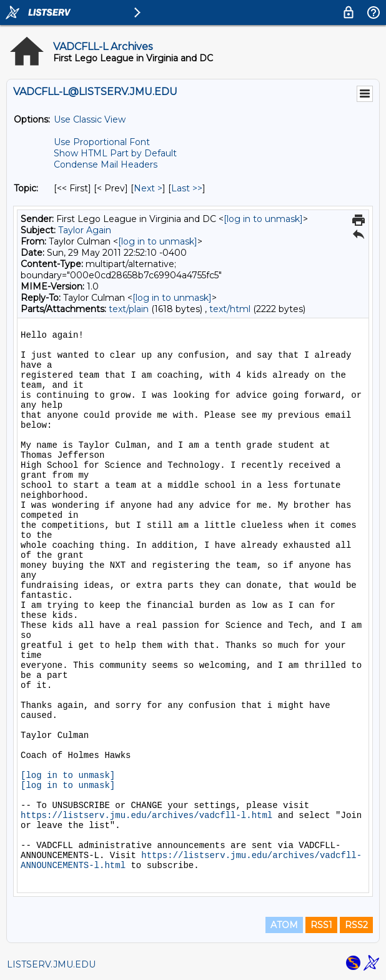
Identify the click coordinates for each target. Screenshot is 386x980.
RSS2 (356, 925)
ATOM (284, 925)
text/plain (129, 309)
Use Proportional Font (102, 142)
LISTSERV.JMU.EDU (51, 964)
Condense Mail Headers (106, 164)
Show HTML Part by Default (115, 153)
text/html (230, 309)
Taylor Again (85, 230)
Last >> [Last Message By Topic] (187, 188)
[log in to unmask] (263, 219)
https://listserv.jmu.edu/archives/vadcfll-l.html (146, 816)
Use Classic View (90, 119)
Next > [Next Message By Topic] (148, 188)
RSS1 (321, 925)
